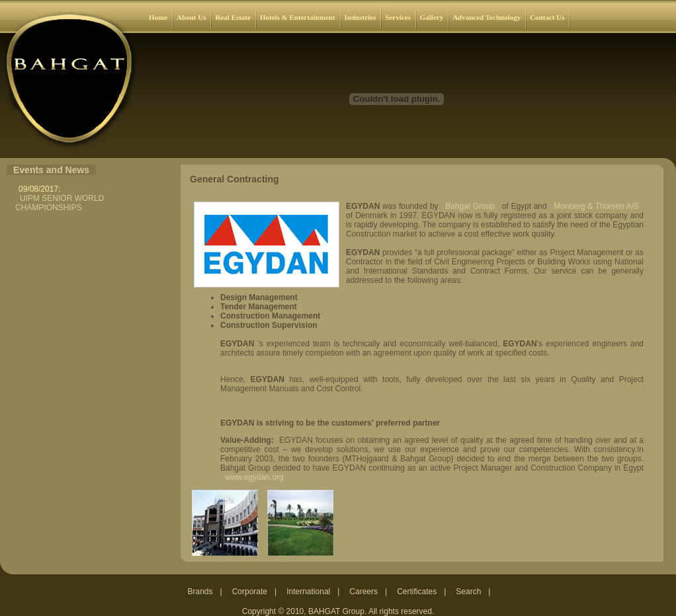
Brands (200, 592)
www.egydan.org (254, 477)
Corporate (250, 592)
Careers (363, 592)
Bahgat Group (470, 206)
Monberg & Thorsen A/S (596, 206)
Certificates (417, 592)
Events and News (51, 170)
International (308, 592)
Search (468, 592)
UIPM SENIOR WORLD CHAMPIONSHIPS (60, 203)
